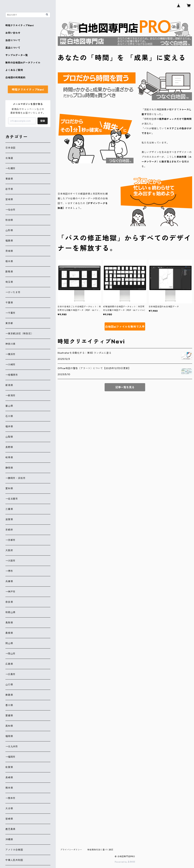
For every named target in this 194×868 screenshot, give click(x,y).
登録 (43, 121)
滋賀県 (9, 519)
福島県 (9, 241)
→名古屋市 (12, 499)
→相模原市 (12, 375)
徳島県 (9, 695)
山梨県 (9, 437)
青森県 (9, 179)
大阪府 (9, 550)
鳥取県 (9, 623)
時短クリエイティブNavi (20, 25)
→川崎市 (10, 365)
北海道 (9, 158)
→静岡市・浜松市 (15, 478)
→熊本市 (10, 798)
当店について (13, 40)
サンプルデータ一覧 (17, 55)
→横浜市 (10, 354)
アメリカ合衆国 (14, 850)
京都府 (9, 530)
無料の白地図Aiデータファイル (23, 63)
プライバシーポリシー (71, 850)
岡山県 (9, 643)
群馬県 (9, 272)
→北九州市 (12, 746)
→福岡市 (10, 757)
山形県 (9, 230)
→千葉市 (10, 313)
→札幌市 (10, 168)
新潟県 (9, 385)
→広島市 (10, 674)
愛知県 (9, 488)
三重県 (9, 509)
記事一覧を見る (125, 387)
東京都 (9, 323)
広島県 (9, 664)
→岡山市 (10, 654)
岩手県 (9, 189)
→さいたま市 (13, 292)
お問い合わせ (13, 33)
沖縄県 (9, 839)
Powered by (125, 862)
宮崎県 (9, 819)
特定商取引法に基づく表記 (100, 850)
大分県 (9, 808)
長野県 (9, 447)
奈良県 (9, 602)
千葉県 (9, 303)
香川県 (9, 705)
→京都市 (10, 540)
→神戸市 (10, 592)
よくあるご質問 (14, 70)
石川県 (9, 416)
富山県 (9, 406)
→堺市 (9, 571)
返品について (13, 48)
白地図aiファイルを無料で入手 (125, 327)
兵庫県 (9, 581)
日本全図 (10, 148)
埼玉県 (9, 282)
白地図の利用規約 (15, 78)
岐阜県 (9, 457)
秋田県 (9, 220)
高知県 (9, 726)
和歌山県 (10, 612)
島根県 (9, 633)
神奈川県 (10, 344)
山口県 (9, 685)
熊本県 (9, 788)
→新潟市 (10, 395)
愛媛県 (9, 716)
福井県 (9, 426)
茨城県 (9, 251)
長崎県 (9, 777)
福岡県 (9, 736)
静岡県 (9, 468)
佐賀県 (9, 767)
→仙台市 (10, 210)
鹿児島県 (10, 829)
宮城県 (9, 199)
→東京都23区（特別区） (19, 334)
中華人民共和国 (14, 860)
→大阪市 (10, 561)
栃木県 (9, 261)
